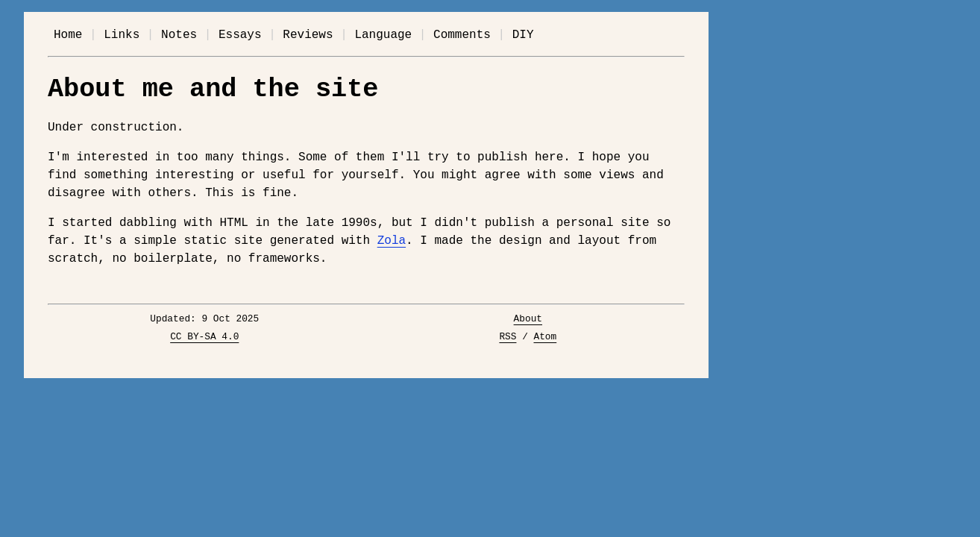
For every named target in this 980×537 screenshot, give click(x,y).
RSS (508, 337)
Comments (462, 35)
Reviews (308, 35)
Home (68, 35)
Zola (392, 241)
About (528, 319)
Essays (240, 35)
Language (383, 35)
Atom (546, 337)
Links (122, 35)
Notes (179, 35)
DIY (523, 35)
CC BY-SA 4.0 (204, 337)
